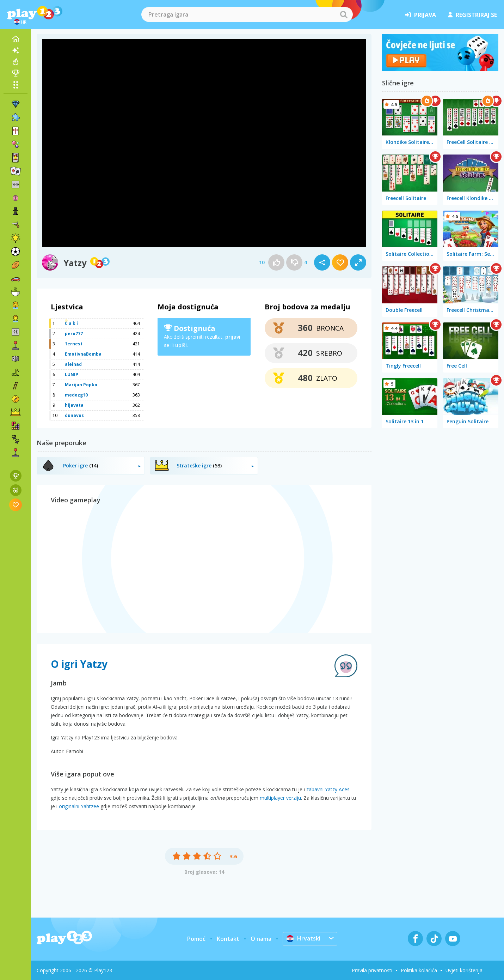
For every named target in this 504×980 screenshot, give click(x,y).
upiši (181, 345)
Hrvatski (303, 938)
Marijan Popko (81, 385)
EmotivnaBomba (83, 354)
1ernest (74, 344)
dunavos (74, 415)
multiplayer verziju (280, 798)
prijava (420, 15)
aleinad (73, 364)
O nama (261, 939)
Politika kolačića (419, 970)
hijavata (74, 405)
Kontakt (228, 939)
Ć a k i (71, 323)
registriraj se (472, 15)
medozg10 (76, 395)
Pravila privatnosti (372, 970)
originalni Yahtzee (79, 806)
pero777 (74, 334)
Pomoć (196, 939)
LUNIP (72, 374)
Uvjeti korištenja (464, 970)
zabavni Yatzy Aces (328, 789)
